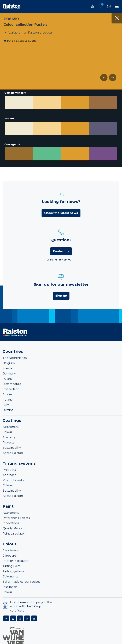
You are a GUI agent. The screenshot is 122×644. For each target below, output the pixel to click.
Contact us (61, 251)
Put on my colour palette (22, 41)
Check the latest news (61, 213)
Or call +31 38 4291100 (59, 260)
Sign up (61, 296)
